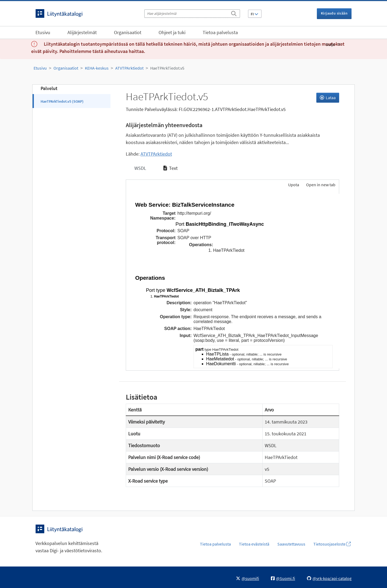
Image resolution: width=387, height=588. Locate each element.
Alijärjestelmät (82, 32)
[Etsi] (234, 13)
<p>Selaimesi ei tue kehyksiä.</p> (233, 281)
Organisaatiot (128, 32)
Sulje (333, 44)
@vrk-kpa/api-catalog (329, 578)
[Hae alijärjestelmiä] (192, 14)
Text (171, 168)
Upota (293, 185)
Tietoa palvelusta (220, 32)
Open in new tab (321, 185)
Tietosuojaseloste (332, 544)
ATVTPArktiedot (129, 68)
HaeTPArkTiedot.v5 (167, 68)
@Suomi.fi (283, 578)
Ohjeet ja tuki (172, 32)
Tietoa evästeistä (254, 544)
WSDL (140, 168)
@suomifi (248, 578)
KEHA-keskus (97, 68)
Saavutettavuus (291, 544)
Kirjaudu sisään (334, 13)
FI (255, 14)
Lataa (328, 98)
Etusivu (43, 32)
